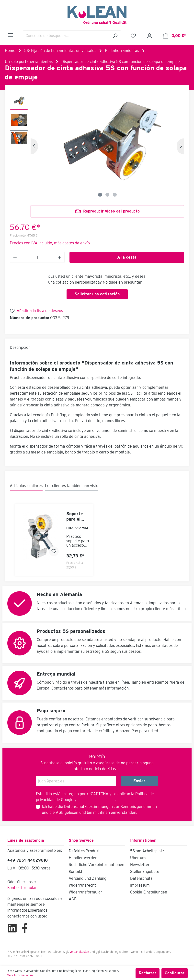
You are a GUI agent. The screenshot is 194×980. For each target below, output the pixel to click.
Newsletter (140, 865)
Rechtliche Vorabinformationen (97, 865)
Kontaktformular (22, 888)
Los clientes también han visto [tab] (72, 486)
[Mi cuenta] (149, 36)
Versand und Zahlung (88, 878)
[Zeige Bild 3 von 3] (115, 195)
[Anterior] (34, 146)
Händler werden (83, 858)
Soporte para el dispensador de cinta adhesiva (78, 516)
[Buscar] (115, 36)
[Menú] (11, 35)
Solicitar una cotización (97, 294)
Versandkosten (79, 952)
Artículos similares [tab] (26, 486)
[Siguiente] (180, 146)
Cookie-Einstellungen (149, 892)
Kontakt (76, 872)
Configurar (175, 973)
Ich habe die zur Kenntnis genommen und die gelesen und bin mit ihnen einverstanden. (99, 810)
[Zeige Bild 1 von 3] (100, 195)
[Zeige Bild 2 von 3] (107, 195)
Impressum (140, 885)
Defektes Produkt (84, 851)
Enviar (139, 781)
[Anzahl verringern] (15, 257)
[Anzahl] (37, 257)
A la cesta (127, 257)
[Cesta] (175, 36)
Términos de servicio (96, 800)
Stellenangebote (145, 872)
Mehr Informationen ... (21, 975)
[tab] (20, 348)
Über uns (138, 858)
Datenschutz (141, 878)
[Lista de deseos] (133, 36)
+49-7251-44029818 (28, 860)
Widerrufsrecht (82, 885)
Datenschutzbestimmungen (88, 807)
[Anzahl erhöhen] (60, 257)
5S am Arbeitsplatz (147, 851)
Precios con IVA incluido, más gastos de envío (50, 243)
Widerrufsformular (86, 892)
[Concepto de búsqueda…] (66, 36)
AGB (60, 812)
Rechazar (148, 973)
